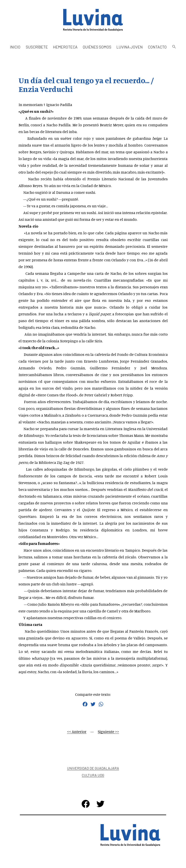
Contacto (157, 47)
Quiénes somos (97, 47)
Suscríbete (37, 47)
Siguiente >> (108, 731)
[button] (174, 47)
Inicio (15, 47)
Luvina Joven (130, 47)
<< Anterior (77, 731)
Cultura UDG (93, 775)
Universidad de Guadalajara (93, 768)
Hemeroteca (65, 47)
